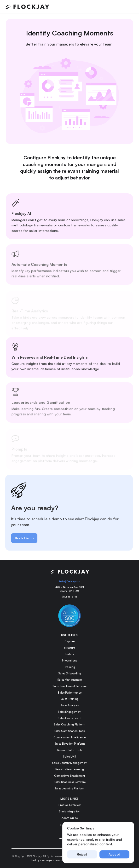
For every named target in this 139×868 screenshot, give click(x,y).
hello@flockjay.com (70, 581)
